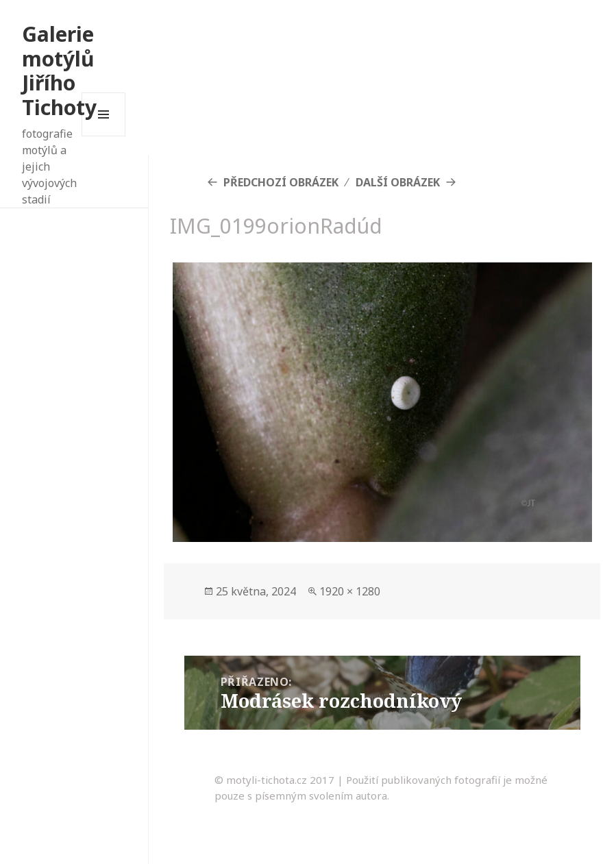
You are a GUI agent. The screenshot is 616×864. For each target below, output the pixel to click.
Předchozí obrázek (281, 182)
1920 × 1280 (350, 591)
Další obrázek (398, 182)
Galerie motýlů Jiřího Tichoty (59, 71)
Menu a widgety (104, 136)
